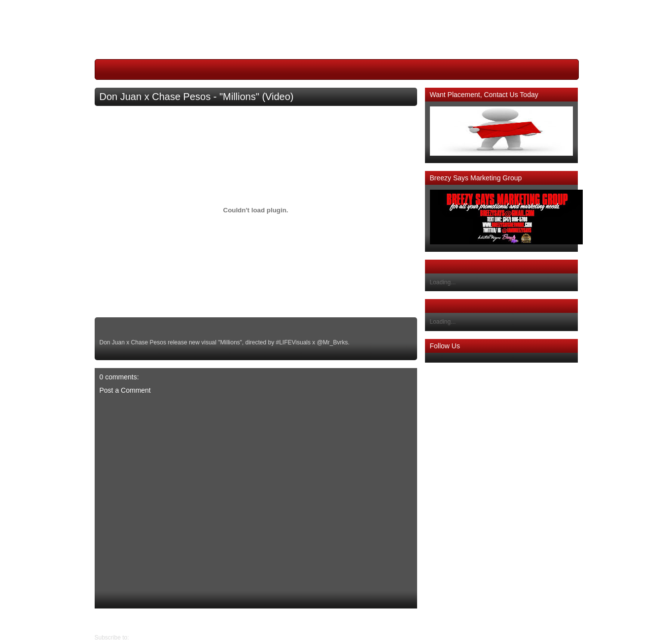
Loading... (443, 282)
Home (258, 621)
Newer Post (409, 621)
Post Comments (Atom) (161, 638)
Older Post (109, 621)
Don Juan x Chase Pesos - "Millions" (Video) (197, 97)
